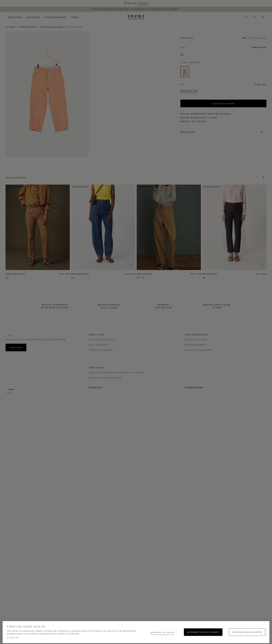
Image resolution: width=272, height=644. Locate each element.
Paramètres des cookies (153, 632)
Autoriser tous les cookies (199, 632)
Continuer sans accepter (245, 632)
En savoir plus (13, 637)
